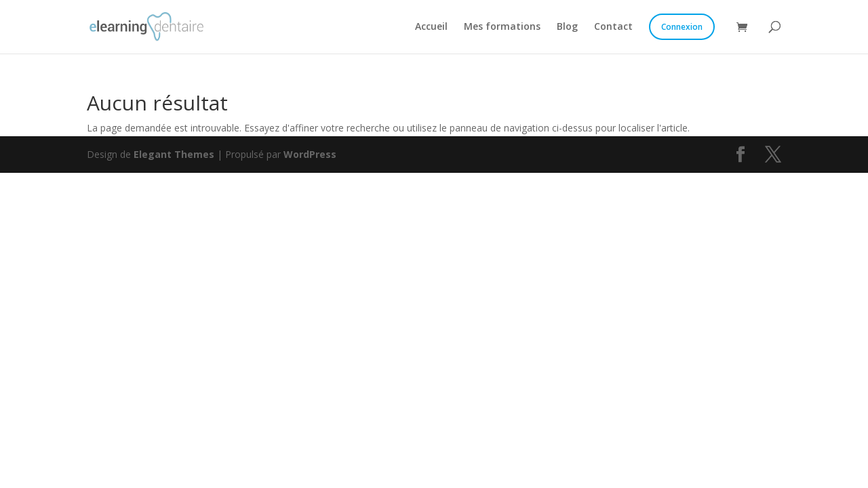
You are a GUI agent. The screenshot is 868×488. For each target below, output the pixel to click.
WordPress (310, 154)
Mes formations (502, 27)
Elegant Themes (174, 154)
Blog (567, 27)
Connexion (682, 27)
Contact (613, 27)
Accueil (431, 27)
